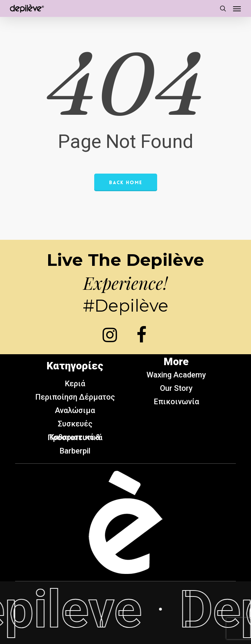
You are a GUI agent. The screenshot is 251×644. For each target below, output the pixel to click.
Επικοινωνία (176, 402)
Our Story (176, 388)
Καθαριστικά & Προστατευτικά (75, 437)
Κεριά (75, 384)
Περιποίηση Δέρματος (75, 397)
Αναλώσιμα (75, 410)
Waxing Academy (176, 375)
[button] (237, 8)
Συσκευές (75, 424)
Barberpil (75, 451)
